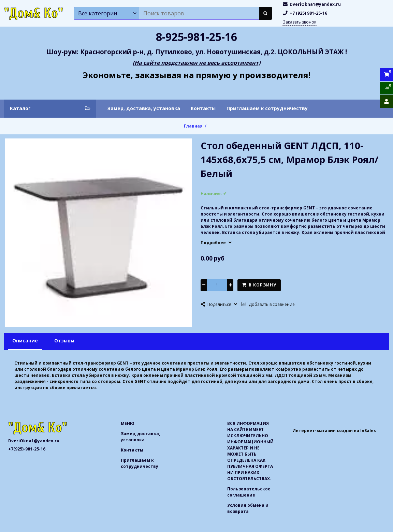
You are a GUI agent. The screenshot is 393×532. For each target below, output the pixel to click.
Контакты (203, 108)
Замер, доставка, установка (144, 108)
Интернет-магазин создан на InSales (334, 431)
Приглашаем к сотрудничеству (267, 108)
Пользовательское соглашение (249, 492)
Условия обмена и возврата (248, 508)
